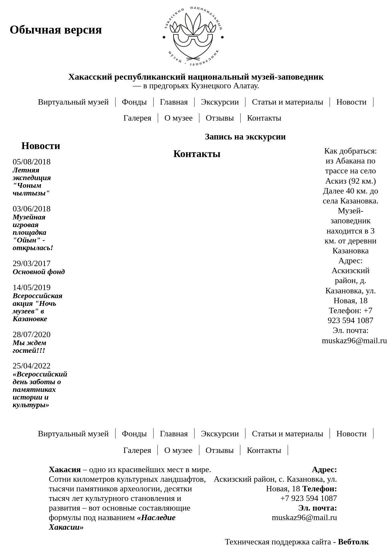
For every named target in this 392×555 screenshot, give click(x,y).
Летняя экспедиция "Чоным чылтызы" (32, 181)
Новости (351, 102)
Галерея (137, 118)
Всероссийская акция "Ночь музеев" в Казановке (38, 307)
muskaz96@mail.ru (355, 341)
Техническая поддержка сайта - (297, 542)
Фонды (134, 102)
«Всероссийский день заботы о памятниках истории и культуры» (40, 389)
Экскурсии (220, 102)
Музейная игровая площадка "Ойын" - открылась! (33, 232)
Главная (174, 102)
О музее (179, 118)
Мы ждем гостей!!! (30, 346)
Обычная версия (56, 29)
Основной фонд (39, 272)
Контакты (264, 118)
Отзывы (220, 118)
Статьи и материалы (288, 102)
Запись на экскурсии (246, 137)
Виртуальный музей (73, 102)
